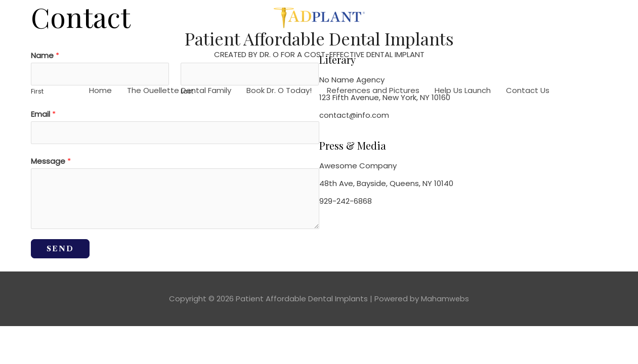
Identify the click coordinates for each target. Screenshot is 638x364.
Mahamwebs (445, 301)
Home (100, 91)
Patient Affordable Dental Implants (319, 39)
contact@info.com (355, 115)
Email (43, 116)
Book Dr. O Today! (279, 91)
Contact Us (528, 91)
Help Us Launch (463, 91)
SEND (60, 251)
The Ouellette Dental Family (179, 91)
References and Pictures (373, 91)
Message (51, 164)
